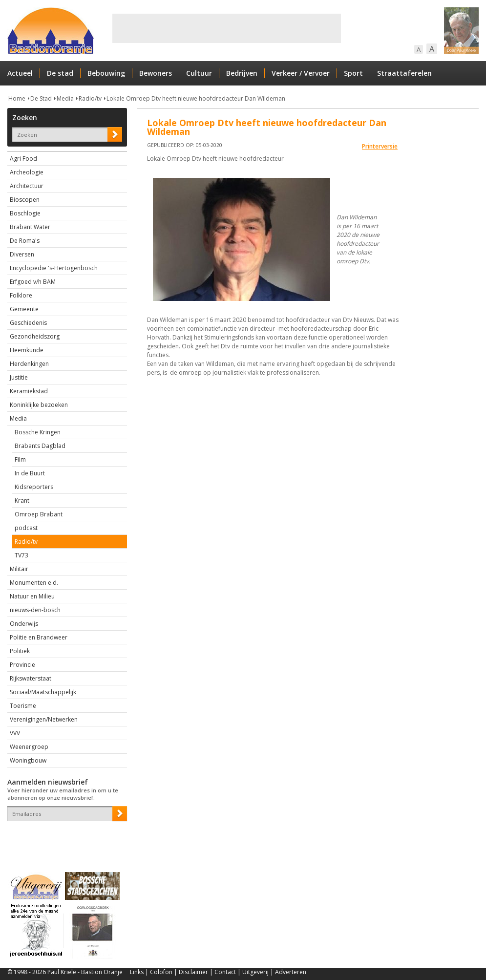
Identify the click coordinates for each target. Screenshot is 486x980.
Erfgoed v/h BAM (33, 282)
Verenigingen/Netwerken (44, 719)
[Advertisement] (227, 28)
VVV (15, 733)
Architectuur (27, 186)
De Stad (41, 98)
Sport (353, 73)
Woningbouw (28, 760)
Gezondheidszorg (35, 336)
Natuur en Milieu (32, 596)
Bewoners (156, 73)
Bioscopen (25, 200)
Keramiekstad (29, 391)
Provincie (22, 665)
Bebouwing (106, 73)
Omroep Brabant (39, 514)
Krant (22, 501)
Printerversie (380, 146)
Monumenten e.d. (34, 583)
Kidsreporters (34, 487)
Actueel (20, 73)
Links (137, 972)
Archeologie (27, 172)
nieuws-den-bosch (35, 610)
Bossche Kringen (38, 432)
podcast (26, 528)
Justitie (19, 377)
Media (65, 98)
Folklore (21, 295)
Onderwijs (24, 624)
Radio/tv (90, 98)
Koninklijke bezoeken (39, 405)
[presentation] (64, 838)
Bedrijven (242, 73)
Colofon (161, 972)
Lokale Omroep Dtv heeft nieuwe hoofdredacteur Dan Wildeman (196, 98)
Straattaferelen (404, 73)
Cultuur (199, 73)
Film (20, 459)
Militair (19, 569)
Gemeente (24, 309)
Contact (225, 972)
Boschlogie (25, 213)
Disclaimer (193, 972)
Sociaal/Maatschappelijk (43, 692)
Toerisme (23, 706)
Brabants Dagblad (40, 446)
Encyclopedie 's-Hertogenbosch (54, 268)
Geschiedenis (28, 323)
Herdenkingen (29, 364)
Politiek (20, 651)
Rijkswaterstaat (31, 678)
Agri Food (23, 159)
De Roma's (25, 241)
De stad (60, 73)
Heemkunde (27, 350)
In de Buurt (30, 473)
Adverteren (291, 972)
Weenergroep (29, 747)
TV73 (21, 555)
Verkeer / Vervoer (301, 73)
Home (17, 98)
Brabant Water (30, 227)
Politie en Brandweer (39, 637)
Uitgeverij (255, 972)
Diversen (22, 254)
